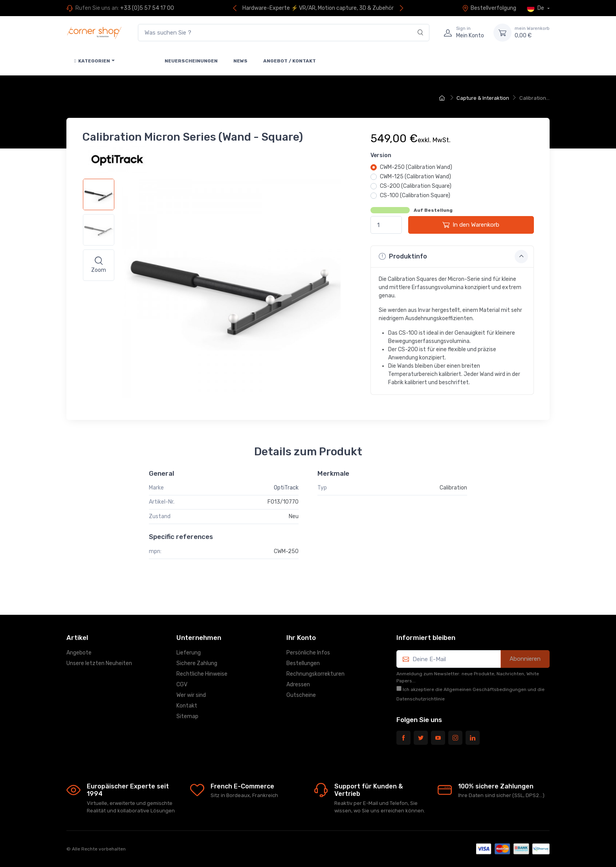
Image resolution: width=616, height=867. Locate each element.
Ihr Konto (301, 638)
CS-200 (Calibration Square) (416, 186)
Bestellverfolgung (489, 8)
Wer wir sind (191, 695)
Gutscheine (301, 695)
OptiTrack (286, 488)
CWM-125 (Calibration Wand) (415, 177)
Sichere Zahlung (197, 663)
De (536, 8)
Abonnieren (525, 659)
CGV (182, 685)
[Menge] (386, 225)
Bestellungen (303, 663)
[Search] (421, 33)
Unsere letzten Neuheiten (99, 663)
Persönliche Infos (308, 653)
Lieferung (189, 653)
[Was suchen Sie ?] (284, 33)
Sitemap (187, 716)
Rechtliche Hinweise (202, 674)
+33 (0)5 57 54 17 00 (147, 8)
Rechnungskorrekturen (315, 674)
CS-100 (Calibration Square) (415, 195)
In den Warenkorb (471, 225)
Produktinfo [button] (453, 257)
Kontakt (187, 706)
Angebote (79, 653)
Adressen (298, 685)
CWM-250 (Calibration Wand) (416, 167)
